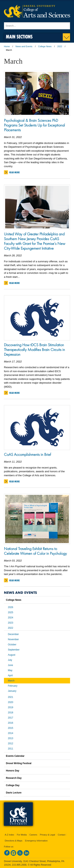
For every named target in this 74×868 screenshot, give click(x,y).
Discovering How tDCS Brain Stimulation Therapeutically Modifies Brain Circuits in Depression (34, 350)
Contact (62, 835)
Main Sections (19, 37)
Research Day (14, 778)
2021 (11, 697)
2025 (11, 612)
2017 (11, 718)
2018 (11, 713)
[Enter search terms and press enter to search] (37, 26)
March (11, 681)
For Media (22, 835)
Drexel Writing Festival (19, 763)
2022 (60, 46)
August (12, 655)
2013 (11, 738)
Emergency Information (36, 841)
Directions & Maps (14, 841)
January (12, 691)
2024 (11, 618)
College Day (13, 785)
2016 (11, 723)
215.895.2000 (19, 865)
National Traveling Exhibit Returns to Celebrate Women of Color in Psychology (35, 551)
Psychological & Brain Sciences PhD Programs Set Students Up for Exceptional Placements (34, 125)
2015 (11, 728)
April (10, 675)
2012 (11, 743)
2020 (11, 702)
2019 (11, 707)
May (10, 670)
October (12, 645)
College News (45, 46)
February (13, 686)
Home (7, 46)
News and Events (24, 46)
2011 (11, 749)
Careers (33, 835)
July (10, 660)
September (14, 650)
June (10, 665)
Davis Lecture (14, 793)
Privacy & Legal (48, 835)
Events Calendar (15, 756)
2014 (11, 733)
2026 (11, 607)
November (13, 639)
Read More (15, 172)
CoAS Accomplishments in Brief (27, 454)
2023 (11, 623)
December (13, 634)
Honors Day (13, 771)
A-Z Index (9, 835)
